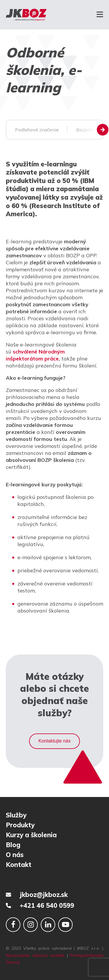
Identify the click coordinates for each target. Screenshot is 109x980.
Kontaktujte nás (54, 741)
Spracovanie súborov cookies (35, 955)
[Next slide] (103, 130)
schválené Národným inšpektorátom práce (35, 355)
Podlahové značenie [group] (37, 130)
